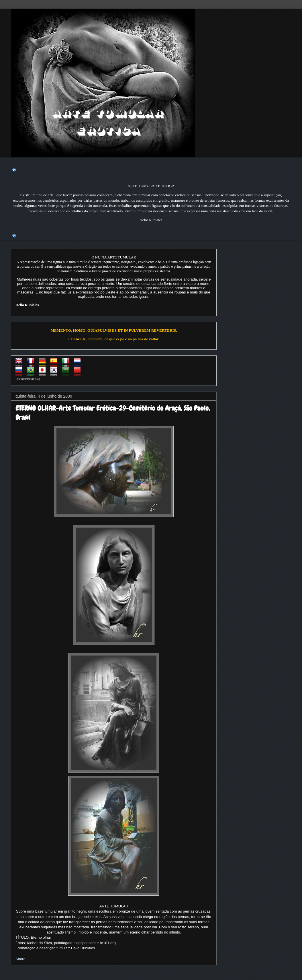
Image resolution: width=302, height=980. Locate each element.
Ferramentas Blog (30, 379)
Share (20, 959)
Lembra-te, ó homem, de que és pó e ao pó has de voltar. (114, 339)
